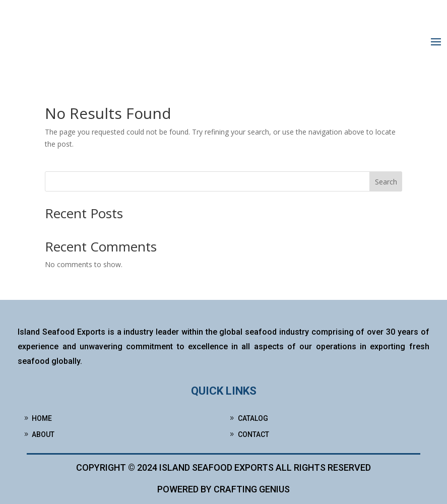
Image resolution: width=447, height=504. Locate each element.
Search (386, 182)
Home (42, 418)
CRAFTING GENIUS (252, 489)
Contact (253, 434)
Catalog (253, 418)
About (43, 434)
